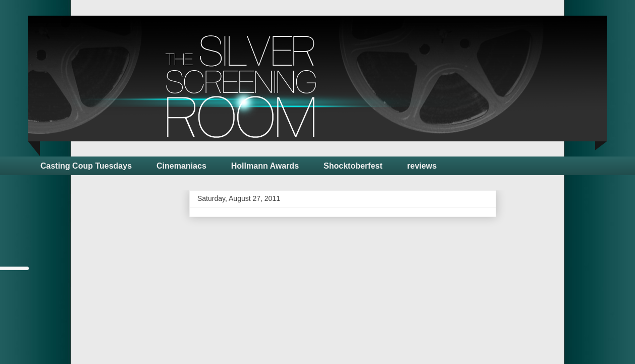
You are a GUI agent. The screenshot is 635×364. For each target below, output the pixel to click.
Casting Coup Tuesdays (86, 166)
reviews (422, 166)
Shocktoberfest (353, 166)
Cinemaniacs (181, 166)
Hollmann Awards (265, 166)
